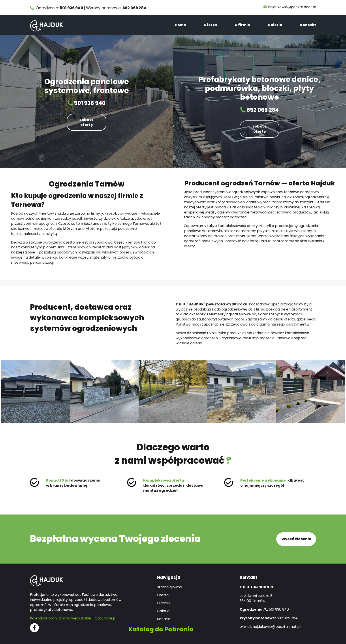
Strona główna (169, 587)
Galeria (275, 25)
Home (180, 25)
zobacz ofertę (87, 122)
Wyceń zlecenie (296, 539)
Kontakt (308, 25)
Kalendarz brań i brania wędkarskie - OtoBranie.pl (73, 618)
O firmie (242, 25)
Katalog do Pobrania (161, 629)
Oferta (210, 25)
